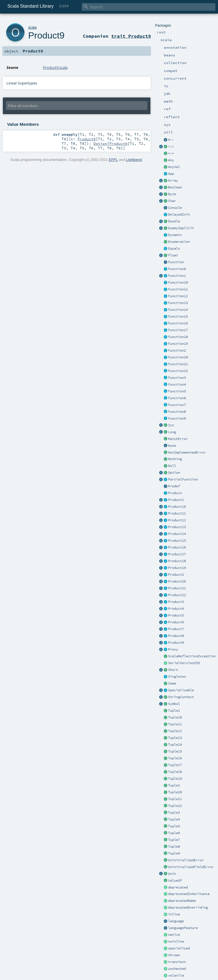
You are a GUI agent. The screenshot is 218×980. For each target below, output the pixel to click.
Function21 (178, 364)
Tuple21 (175, 799)
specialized (179, 948)
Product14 (177, 534)
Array (173, 180)
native (174, 935)
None (172, 446)
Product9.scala (55, 67)
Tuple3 (174, 813)
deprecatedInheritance (189, 894)
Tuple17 (175, 765)
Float (173, 255)
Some (172, 683)
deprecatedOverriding (188, 907)
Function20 (178, 357)
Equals (174, 248)
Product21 (177, 588)
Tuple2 (174, 785)
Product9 (176, 643)
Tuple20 (175, 792)
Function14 (178, 310)
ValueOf (175, 881)
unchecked (177, 969)
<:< (171, 146)
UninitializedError (186, 860)
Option (174, 473)
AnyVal (174, 167)
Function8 (177, 412)
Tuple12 (175, 731)
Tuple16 (175, 758)
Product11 (177, 513)
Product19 (177, 568)
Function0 (177, 269)
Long (172, 432)
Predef (174, 486)
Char (172, 201)
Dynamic (175, 235)
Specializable (181, 690)
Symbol (174, 704)
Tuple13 (175, 738)
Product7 (176, 629)
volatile (176, 975)
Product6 (176, 622)
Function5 (177, 391)
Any (171, 160)
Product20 (177, 581)
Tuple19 (175, 779)
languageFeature (183, 928)
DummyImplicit (181, 228)
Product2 (176, 575)
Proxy (173, 649)
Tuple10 (175, 717)
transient (177, 962)
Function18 (178, 337)
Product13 (177, 527)
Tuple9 (174, 853)
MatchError (178, 439)
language (176, 921)
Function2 (177, 350)
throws (174, 955)
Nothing (175, 459)
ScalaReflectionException (192, 656)
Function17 (178, 330)
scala (32, 27)
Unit (172, 874)
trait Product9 (131, 36)
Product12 (177, 520)
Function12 (178, 296)
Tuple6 (174, 833)
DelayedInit (179, 214)
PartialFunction (183, 479)
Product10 (177, 507)
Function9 (177, 418)
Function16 (178, 323)
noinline (176, 941)
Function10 (178, 282)
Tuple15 (175, 751)
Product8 (176, 636)
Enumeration (179, 242)
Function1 (177, 276)
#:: (171, 140)
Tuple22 (175, 806)
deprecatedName (182, 901)
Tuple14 (175, 745)
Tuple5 (174, 826)
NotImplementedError (187, 452)
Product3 (176, 602)
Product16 (177, 547)
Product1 (176, 500)
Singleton (177, 677)
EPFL (114, 160)
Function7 (177, 405)
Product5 (176, 615)
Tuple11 (175, 724)
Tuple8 (174, 847)
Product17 (177, 554)
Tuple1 (174, 711)
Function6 (177, 398)
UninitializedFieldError (191, 867)
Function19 (178, 344)
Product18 (177, 561)
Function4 (177, 384)
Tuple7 (174, 840)
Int (171, 425)
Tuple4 (174, 819)
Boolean (175, 187)
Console (175, 208)
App (171, 174)
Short (173, 670)
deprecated (178, 887)
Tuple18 (175, 772)
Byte (172, 194)
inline (174, 914)
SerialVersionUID (184, 663)
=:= (171, 153)
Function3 (177, 378)
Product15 (177, 541)
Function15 (178, 316)
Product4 (176, 609)
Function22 (178, 371)
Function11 (178, 289)
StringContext (181, 697)
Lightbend (134, 160)
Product (175, 493)
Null (172, 466)
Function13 (178, 303)
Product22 (177, 595)
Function (176, 262)
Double (174, 221)
